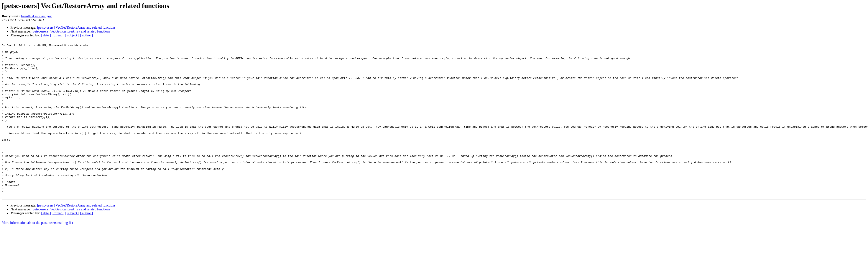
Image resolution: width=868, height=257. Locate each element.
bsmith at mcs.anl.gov (36, 16)
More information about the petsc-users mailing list (37, 253)
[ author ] (87, 35)
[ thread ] (58, 35)
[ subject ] (72, 35)
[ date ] (46, 35)
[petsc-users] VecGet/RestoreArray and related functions (76, 27)
